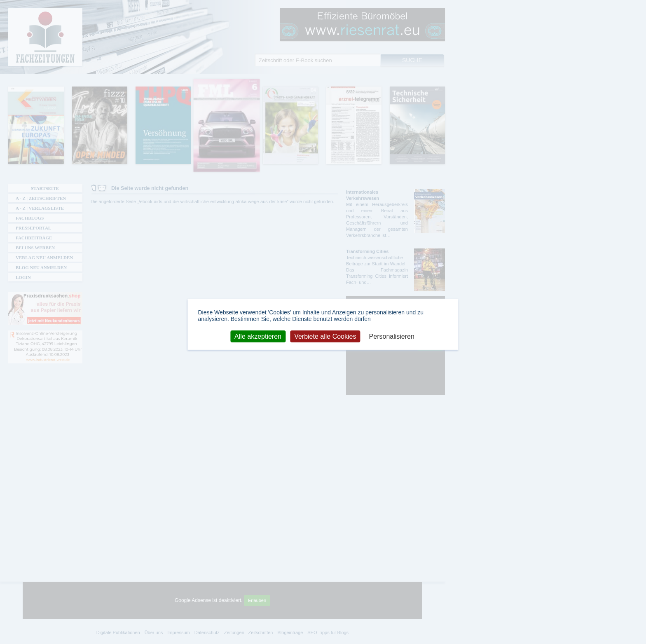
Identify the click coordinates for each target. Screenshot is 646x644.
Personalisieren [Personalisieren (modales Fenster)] (392, 336)
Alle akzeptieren (258, 336)
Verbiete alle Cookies (325, 336)
